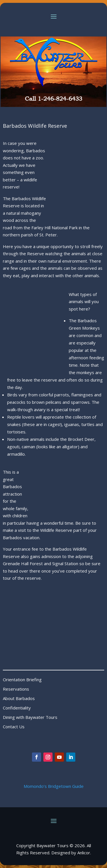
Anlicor (84, 853)
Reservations (16, 689)
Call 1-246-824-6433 (53, 99)
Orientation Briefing (22, 680)
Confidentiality (17, 708)
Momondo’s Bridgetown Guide (54, 786)
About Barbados (19, 698)
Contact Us (14, 727)
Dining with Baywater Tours (30, 717)
